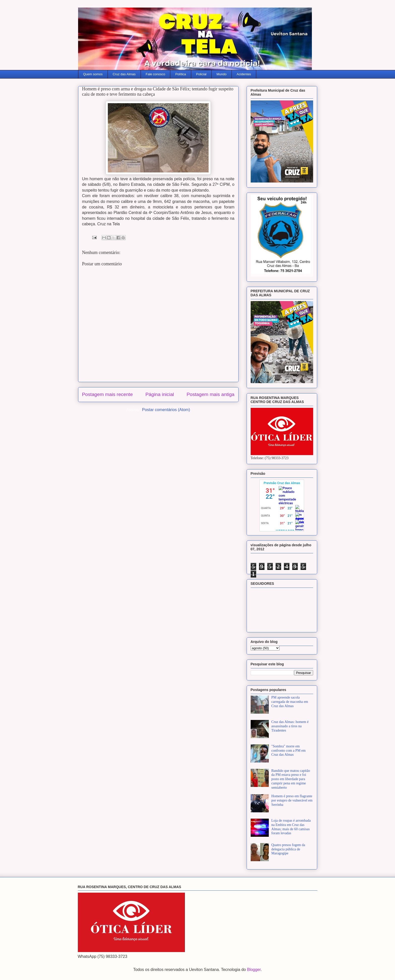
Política (181, 74)
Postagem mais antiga (211, 394)
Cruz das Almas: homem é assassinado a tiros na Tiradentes (290, 726)
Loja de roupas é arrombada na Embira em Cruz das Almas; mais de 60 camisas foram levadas (291, 827)
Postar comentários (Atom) (166, 410)
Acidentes (244, 74)
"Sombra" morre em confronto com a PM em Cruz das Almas (288, 751)
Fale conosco (155, 74)
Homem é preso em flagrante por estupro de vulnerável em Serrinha (292, 800)
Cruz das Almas (124, 74)
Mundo (222, 74)
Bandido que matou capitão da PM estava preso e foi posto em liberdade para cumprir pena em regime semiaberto (291, 779)
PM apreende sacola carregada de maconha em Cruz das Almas (290, 702)
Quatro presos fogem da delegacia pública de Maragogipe (288, 849)
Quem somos (93, 74)
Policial (201, 74)
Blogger (254, 970)
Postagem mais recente (108, 394)
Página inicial (160, 394)
